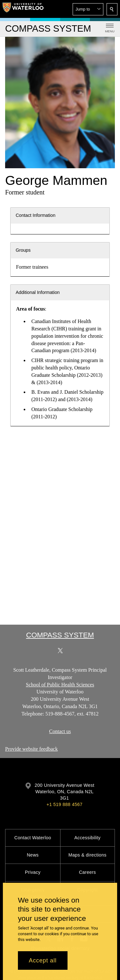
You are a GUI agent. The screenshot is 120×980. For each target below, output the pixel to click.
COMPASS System (60, 635)
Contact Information (36, 215)
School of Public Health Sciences (60, 685)
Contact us (60, 731)
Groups (23, 250)
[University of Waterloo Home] (23, 9)
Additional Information (38, 292)
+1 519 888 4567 (64, 804)
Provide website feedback (31, 749)
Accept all (43, 960)
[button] (88, 9)
